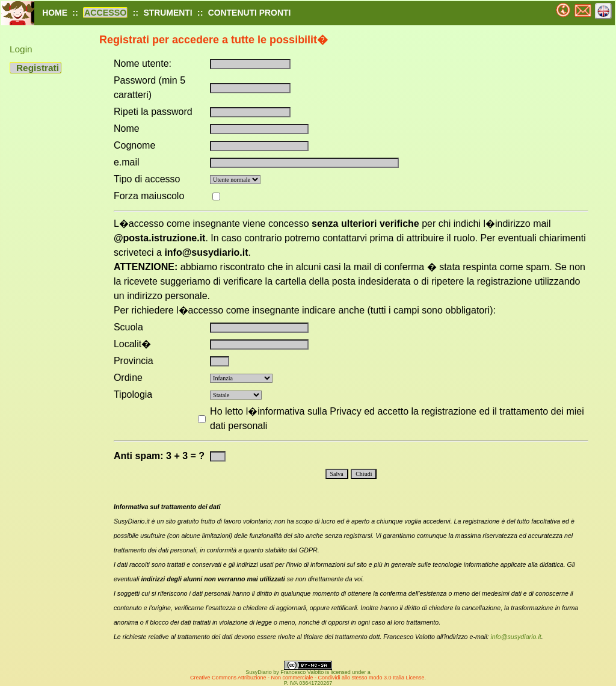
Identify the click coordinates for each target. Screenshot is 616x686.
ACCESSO (105, 13)
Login (21, 49)
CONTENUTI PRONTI (250, 13)
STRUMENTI (168, 13)
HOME (55, 13)
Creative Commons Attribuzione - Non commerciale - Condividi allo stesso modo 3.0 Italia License (307, 678)
